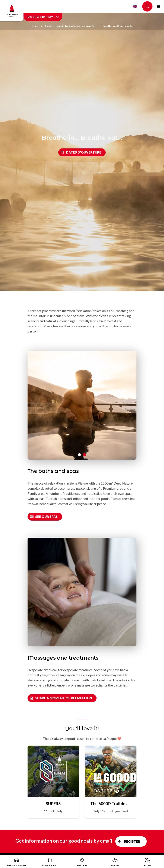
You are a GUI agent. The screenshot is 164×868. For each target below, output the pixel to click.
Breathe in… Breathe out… (118, 26)
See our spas (46, 517)
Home (37, 26)
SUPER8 (53, 803)
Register (132, 841)
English (135, 6)
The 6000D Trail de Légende (111, 803)
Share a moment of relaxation (64, 698)
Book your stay (43, 17)
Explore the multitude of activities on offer (72, 26)
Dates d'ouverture (84, 152)
